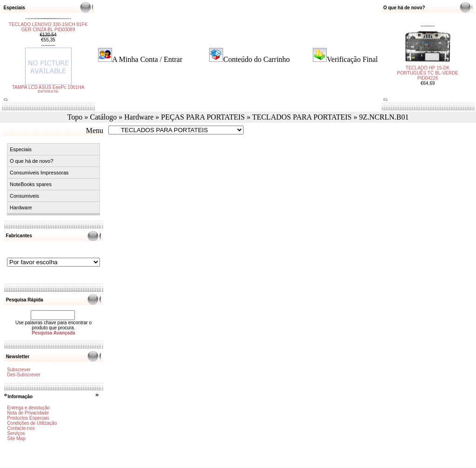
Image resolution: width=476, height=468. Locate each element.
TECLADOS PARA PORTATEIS (302, 117)
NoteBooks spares (31, 184)
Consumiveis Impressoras (39, 173)
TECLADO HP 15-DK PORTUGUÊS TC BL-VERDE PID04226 (428, 70)
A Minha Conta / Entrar (147, 59)
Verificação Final (352, 59)
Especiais (21, 149)
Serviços (16, 433)
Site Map (16, 438)
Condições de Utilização (32, 423)
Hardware (139, 117)
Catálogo (103, 117)
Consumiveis (24, 196)
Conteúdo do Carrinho (256, 59)
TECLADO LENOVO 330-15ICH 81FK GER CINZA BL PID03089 (48, 30)
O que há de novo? (32, 161)
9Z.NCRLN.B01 (384, 117)
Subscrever (19, 370)
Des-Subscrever (24, 375)
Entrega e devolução (28, 408)
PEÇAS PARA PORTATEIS (203, 117)
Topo (75, 117)
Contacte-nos (21, 428)
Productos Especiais (28, 418)
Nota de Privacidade (28, 413)
